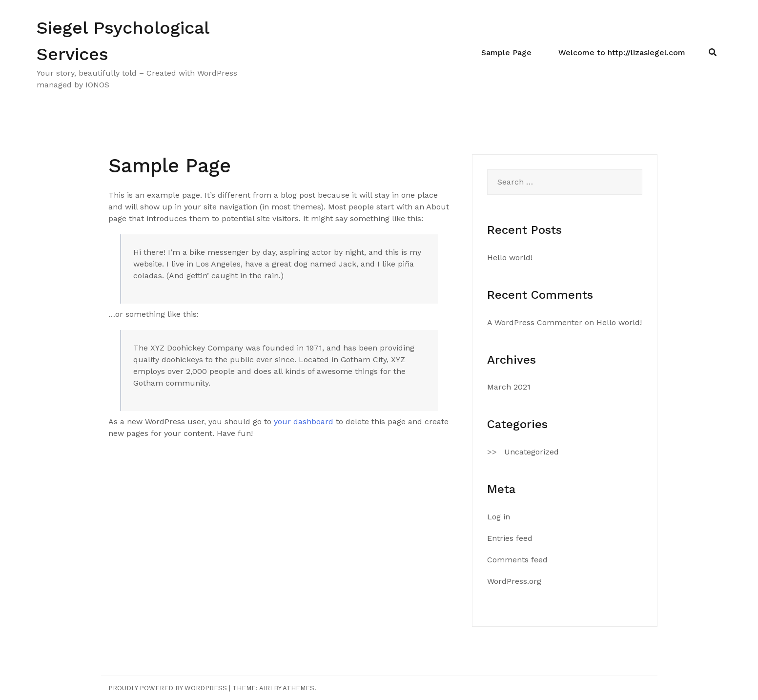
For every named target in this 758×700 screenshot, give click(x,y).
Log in (499, 517)
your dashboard (304, 422)
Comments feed (517, 560)
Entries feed (510, 538)
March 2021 (509, 387)
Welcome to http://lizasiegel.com (622, 52)
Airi (266, 688)
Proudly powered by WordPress (168, 688)
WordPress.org (514, 581)
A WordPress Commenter (535, 322)
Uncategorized (532, 452)
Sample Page (506, 52)
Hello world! (510, 257)
